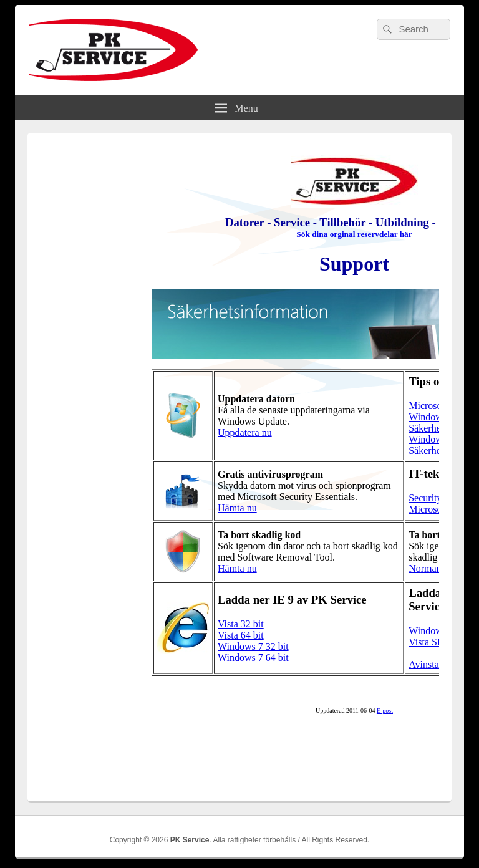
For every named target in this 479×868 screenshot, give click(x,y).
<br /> (239, 460)
